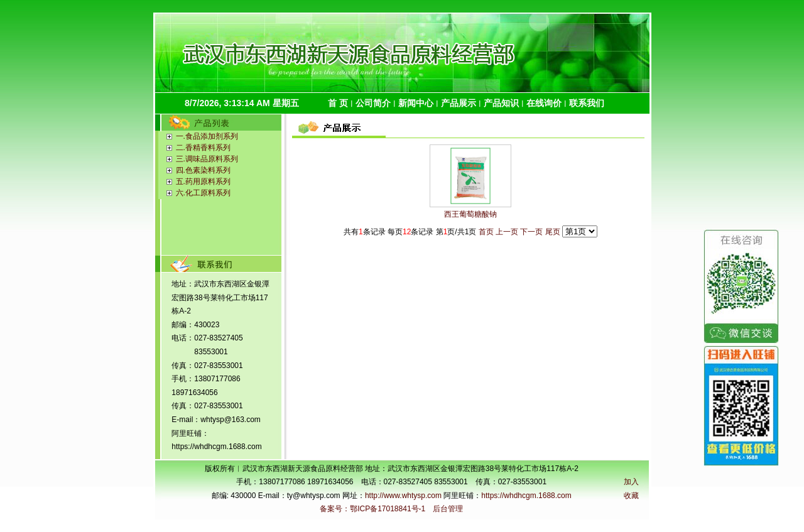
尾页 (553, 232)
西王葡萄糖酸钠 (470, 214)
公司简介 (373, 103)
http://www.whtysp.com (403, 496)
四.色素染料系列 (203, 170)
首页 (486, 232)
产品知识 (501, 103)
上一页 (507, 232)
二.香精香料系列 (203, 148)
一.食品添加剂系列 (207, 136)
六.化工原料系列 (203, 193)
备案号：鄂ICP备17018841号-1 (372, 509)
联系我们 (587, 103)
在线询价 (544, 103)
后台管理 (448, 509)
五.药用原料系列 (203, 182)
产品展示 (459, 103)
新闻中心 (416, 103)
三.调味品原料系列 (207, 159)
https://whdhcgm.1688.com (526, 496)
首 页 (338, 103)
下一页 (531, 232)
